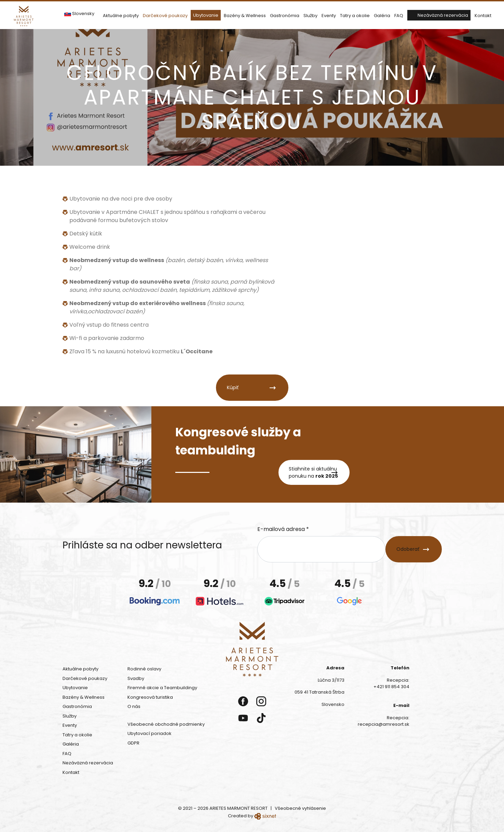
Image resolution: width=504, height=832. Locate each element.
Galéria (382, 16)
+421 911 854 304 (391, 687)
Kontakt (483, 16)
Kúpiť (233, 387)
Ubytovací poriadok (149, 733)
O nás (134, 706)
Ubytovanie (206, 15)
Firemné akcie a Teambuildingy (162, 688)
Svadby (136, 678)
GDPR (133, 743)
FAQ (399, 16)
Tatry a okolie (355, 16)
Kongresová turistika (150, 697)
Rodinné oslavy (144, 669)
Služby (310, 16)
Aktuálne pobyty (121, 16)
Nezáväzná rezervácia (443, 15)
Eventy (329, 16)
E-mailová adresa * (283, 529)
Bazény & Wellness (245, 16)
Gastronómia (285, 16)
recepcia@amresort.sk (384, 724)
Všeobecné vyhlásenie (300, 808)
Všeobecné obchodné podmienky (166, 724)
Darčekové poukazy (165, 16)
